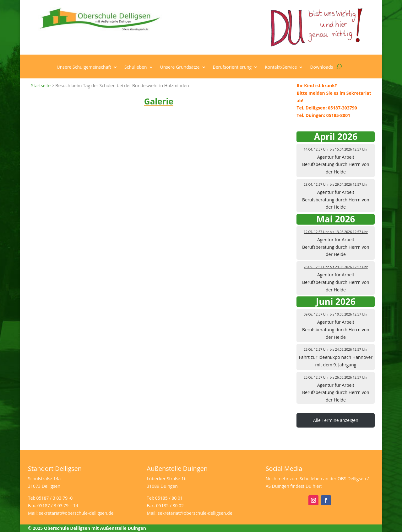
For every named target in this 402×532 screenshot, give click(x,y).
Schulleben (136, 67)
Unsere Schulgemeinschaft (84, 67)
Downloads (321, 67)
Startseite (41, 85)
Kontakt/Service (281, 67)
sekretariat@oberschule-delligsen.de (76, 513)
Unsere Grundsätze (180, 67)
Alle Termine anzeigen (336, 420)
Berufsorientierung (232, 67)
